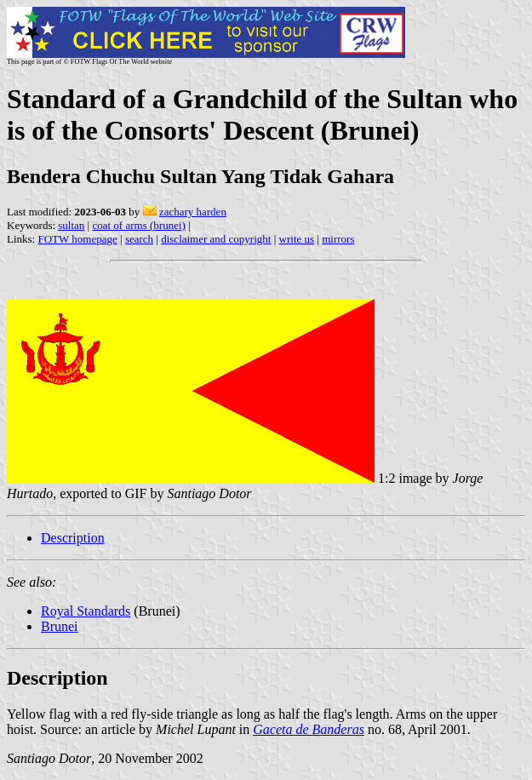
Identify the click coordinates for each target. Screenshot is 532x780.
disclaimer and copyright (216, 239)
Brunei (60, 626)
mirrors (338, 239)
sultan (71, 225)
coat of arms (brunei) (138, 225)
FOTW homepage (77, 239)
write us (297, 239)
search (139, 239)
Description (73, 538)
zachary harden (193, 212)
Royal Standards (86, 611)
